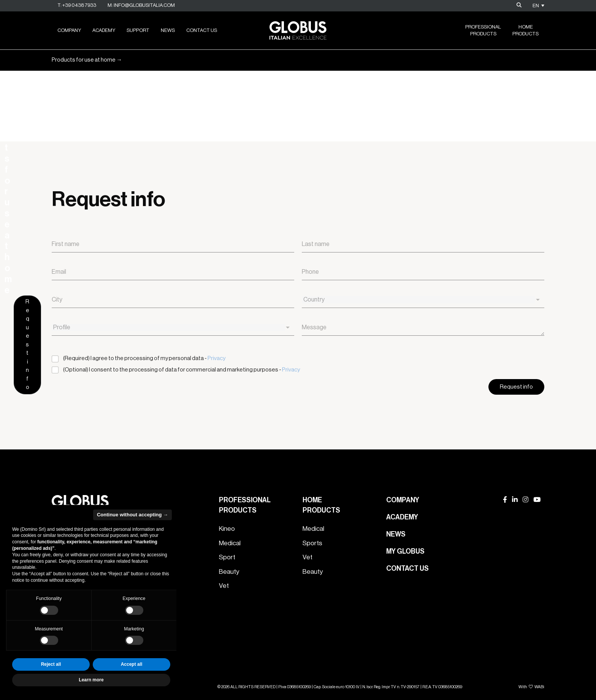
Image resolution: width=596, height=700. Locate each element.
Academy (104, 30)
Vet (224, 586)
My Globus (405, 551)
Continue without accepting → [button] (132, 515)
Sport (227, 557)
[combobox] (423, 300)
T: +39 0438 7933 (77, 5)
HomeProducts (525, 30)
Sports (312, 543)
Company (69, 30)
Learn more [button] (91, 680)
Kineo (227, 529)
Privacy (216, 358)
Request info (516, 83)
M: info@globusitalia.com (141, 5)
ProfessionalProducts (483, 30)
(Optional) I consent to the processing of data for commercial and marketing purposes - (181, 370)
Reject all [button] (51, 664)
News (168, 30)
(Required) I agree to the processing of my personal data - (144, 358)
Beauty (229, 572)
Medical (230, 543)
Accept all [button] (132, 664)
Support (138, 30)
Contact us (202, 30)
